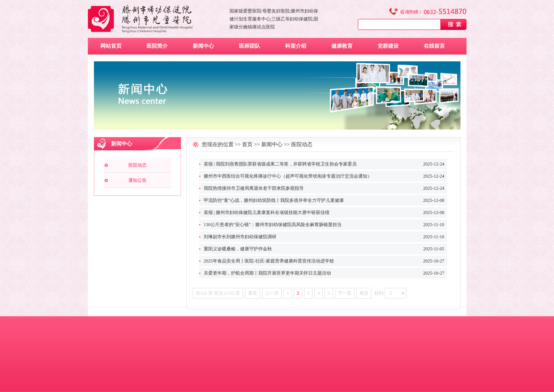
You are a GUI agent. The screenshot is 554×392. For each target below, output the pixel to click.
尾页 (364, 293)
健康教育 (342, 46)
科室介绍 (296, 46)
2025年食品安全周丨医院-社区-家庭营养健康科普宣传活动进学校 (269, 261)
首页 (247, 144)
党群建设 (388, 46)
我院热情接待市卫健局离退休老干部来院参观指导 (254, 188)
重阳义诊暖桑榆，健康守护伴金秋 (238, 249)
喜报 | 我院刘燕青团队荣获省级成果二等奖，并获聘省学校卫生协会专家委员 (280, 164)
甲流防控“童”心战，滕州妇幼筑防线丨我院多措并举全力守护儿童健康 (274, 200)
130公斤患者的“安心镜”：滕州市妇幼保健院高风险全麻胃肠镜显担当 (273, 225)
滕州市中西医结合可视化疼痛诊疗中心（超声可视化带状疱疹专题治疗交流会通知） (288, 176)
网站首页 (111, 46)
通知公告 (137, 180)
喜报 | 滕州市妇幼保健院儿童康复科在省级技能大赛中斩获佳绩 (267, 212)
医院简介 (157, 46)
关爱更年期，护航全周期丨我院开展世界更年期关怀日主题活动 (267, 273)
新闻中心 (203, 46)
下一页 (345, 293)
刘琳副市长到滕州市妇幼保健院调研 (240, 237)
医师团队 (250, 46)
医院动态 (137, 165)
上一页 (272, 293)
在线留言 (434, 46)
